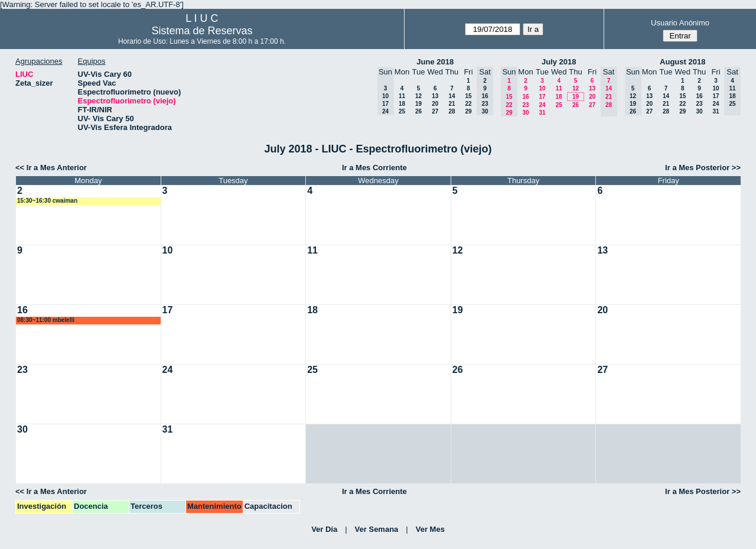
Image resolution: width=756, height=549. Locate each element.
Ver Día (324, 529)
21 (452, 104)
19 (418, 104)
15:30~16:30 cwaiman (47, 201)
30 (525, 113)
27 (435, 111)
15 (468, 96)
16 (525, 97)
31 (542, 113)
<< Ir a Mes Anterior (51, 168)
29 (468, 111)
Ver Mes (430, 529)
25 (402, 111)
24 (542, 105)
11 (402, 96)
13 (435, 96)
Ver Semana (377, 529)
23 (525, 105)
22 (468, 104)
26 (418, 111)
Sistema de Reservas (202, 31)
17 (542, 97)
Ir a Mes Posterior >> (703, 168)
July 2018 (559, 62)
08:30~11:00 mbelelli (46, 320)
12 (418, 96)
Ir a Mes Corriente (374, 168)
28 (452, 111)
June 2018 (435, 62)
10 (542, 88)
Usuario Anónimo (680, 23)
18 (402, 104)
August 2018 (682, 62)
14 (452, 96)
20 (435, 104)
